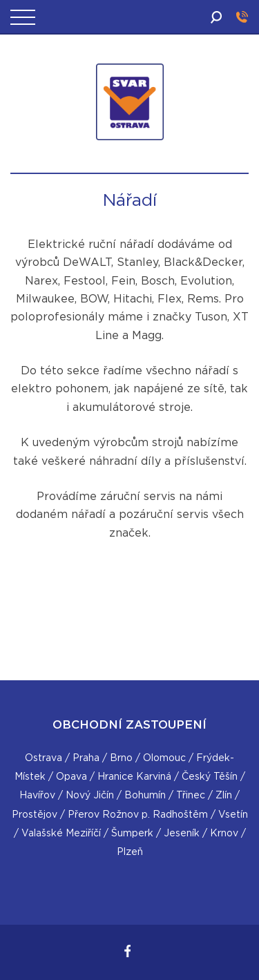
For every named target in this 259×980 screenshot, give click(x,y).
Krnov (224, 834)
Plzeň (130, 852)
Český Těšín (210, 777)
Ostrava (44, 758)
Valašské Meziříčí (61, 834)
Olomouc (164, 758)
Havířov (37, 796)
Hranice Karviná (134, 777)
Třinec (191, 796)
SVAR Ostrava (132, 157)
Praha (86, 758)
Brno (121, 758)
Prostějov (35, 815)
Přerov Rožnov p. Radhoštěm (138, 815)
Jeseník (182, 834)
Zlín (224, 796)
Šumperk (132, 834)
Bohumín (145, 796)
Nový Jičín (90, 796)
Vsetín (233, 815)
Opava (71, 777)
